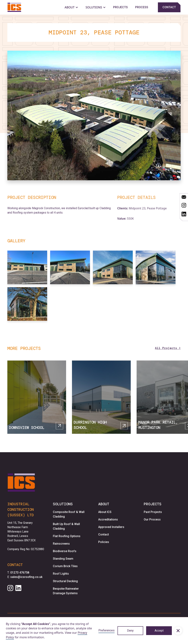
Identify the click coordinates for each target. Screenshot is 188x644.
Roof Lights (61, 574)
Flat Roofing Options (67, 536)
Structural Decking (65, 581)
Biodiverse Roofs (65, 551)
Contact (104, 534)
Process (142, 7)
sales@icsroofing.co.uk (26, 577)
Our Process (152, 519)
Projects (120, 7)
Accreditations (108, 519)
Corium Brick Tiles (65, 566)
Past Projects (153, 512)
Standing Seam (63, 559)
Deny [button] (130, 631)
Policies (104, 542)
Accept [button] (159, 631)
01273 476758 (20, 573)
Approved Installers (111, 527)
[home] (14, 7)
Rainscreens (61, 544)
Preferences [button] (106, 630)
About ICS (105, 512)
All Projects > (168, 348)
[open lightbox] (94, 115)
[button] (178, 631)
